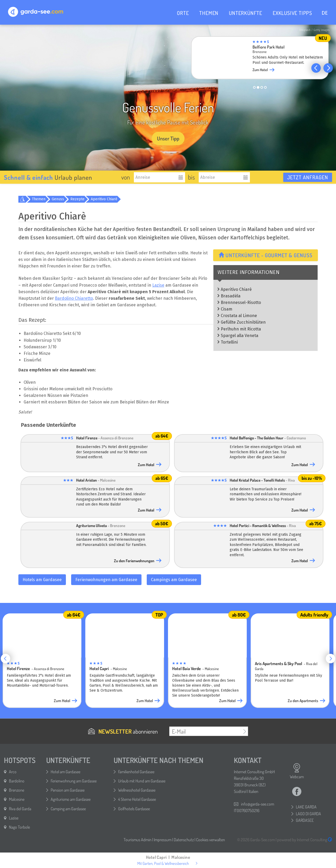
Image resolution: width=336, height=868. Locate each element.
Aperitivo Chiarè (104, 199)
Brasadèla (231, 296)
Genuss (58, 199)
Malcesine (17, 799)
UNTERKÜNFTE (246, 13)
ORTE (183, 13)
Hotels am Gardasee (42, 580)
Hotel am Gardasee (65, 772)
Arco (13, 772)
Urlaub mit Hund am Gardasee (142, 781)
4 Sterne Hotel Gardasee (137, 799)
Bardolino (17, 781)
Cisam (227, 309)
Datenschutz (184, 840)
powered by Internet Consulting (305, 840)
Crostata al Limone (239, 316)
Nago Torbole (19, 827)
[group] (260, 59)
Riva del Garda (20, 809)
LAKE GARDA (306, 807)
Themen (39, 199)
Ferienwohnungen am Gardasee (106, 580)
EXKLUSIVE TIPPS (292, 13)
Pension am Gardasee (68, 790)
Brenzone (17, 790)
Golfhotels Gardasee (134, 809)
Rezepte (77, 199)
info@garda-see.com (258, 804)
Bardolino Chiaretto (74, 298)
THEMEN (209, 13)
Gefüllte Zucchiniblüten (243, 322)
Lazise (158, 285)
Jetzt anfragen (308, 177)
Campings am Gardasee (174, 580)
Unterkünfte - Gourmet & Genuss (266, 255)
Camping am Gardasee (68, 809)
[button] (316, 68)
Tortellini (229, 342)
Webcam (297, 771)
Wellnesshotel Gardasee (137, 790)
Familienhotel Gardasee (136, 772)
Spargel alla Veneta (240, 336)
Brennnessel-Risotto (241, 303)
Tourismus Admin (138, 840)
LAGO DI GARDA (308, 814)
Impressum (163, 840)
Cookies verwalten (211, 840)
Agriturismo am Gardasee (71, 799)
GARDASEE (305, 820)
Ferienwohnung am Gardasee (74, 781)
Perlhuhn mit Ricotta (241, 329)
